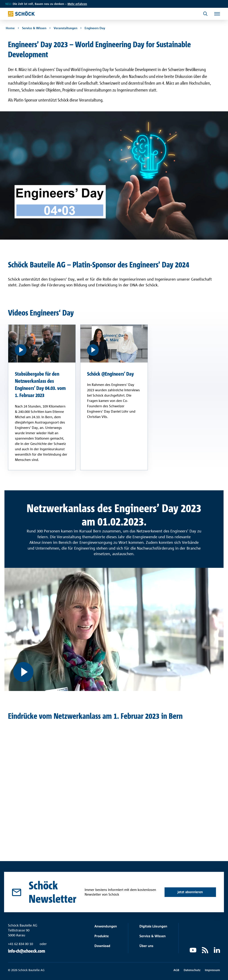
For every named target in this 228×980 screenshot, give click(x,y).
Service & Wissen (153, 936)
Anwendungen (106, 926)
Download (102, 946)
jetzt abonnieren (190, 885)
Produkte (102, 936)
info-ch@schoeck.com (27, 951)
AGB (176, 970)
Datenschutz (192, 970)
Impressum (212, 970)
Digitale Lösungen (153, 926)
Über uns (146, 946)
